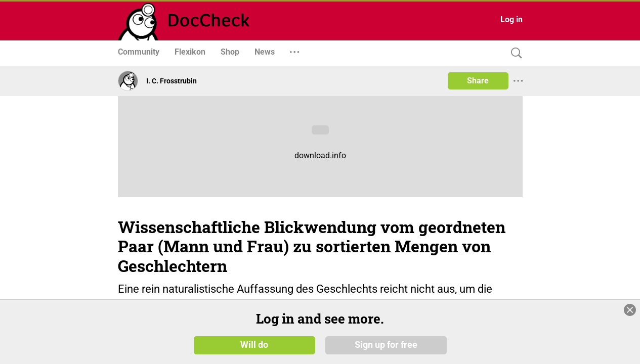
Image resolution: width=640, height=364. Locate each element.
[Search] (514, 53)
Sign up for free (386, 345)
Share (478, 81)
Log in (511, 19)
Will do (254, 345)
